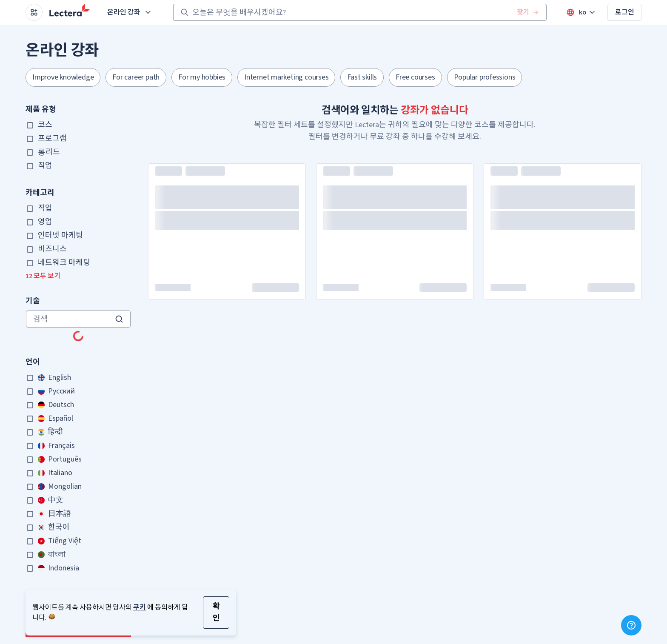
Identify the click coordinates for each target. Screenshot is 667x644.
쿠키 (140, 607)
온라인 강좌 (130, 12)
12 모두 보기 (43, 276)
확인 (216, 612)
